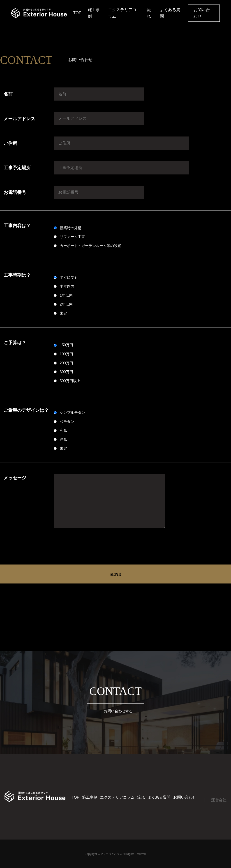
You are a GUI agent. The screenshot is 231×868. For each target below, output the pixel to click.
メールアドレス (19, 119)
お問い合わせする (114, 712)
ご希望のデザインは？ (26, 410)
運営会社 (217, 797)
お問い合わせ (202, 13)
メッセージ (15, 478)
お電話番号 (15, 192)
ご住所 (10, 143)
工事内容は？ (17, 226)
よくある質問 (170, 13)
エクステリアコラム (122, 13)
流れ (149, 13)
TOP (77, 13)
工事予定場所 (17, 168)
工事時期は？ (17, 275)
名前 (8, 94)
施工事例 (94, 13)
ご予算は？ (15, 343)
